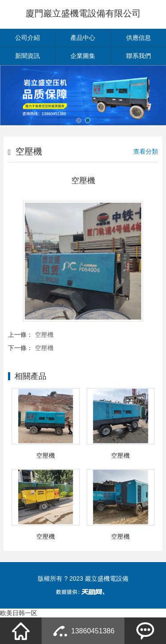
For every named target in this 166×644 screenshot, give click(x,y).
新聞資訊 (27, 56)
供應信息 (139, 38)
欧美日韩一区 (19, 613)
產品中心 (83, 38)
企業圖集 (83, 56)
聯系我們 (139, 56)
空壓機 (44, 335)
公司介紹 (27, 38)
